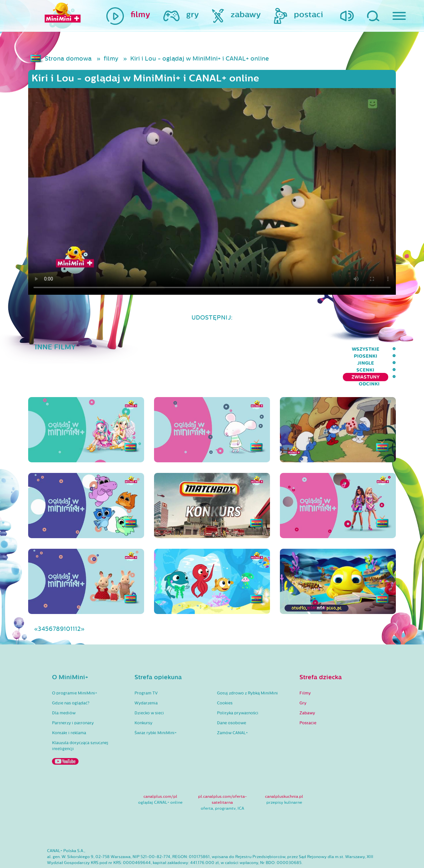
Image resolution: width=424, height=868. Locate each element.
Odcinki (385, 349)
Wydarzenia (146, 677)
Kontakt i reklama (69, 707)
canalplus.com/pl (160, 770)
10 (67, 603)
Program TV (146, 667)
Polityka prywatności (238, 687)
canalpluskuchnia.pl (284, 770)
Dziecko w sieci (149, 687)
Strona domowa (68, 59)
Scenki (298, 349)
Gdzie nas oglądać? (71, 677)
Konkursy (143, 697)
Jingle (269, 349)
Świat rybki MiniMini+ (156, 707)
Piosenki (238, 349)
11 (73, 603)
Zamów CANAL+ (232, 707)
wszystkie (201, 349)
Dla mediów (64, 687)
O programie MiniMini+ (75, 667)
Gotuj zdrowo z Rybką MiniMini (247, 667)
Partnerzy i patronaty (73, 697)
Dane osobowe (232, 697)
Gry (303, 677)
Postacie (308, 697)
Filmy (305, 667)
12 (78, 603)
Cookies (225, 677)
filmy (111, 59)
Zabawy (307, 687)
